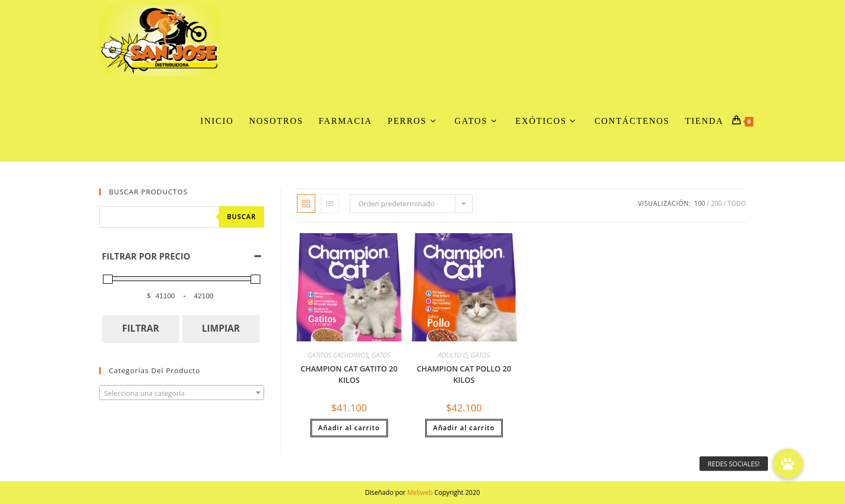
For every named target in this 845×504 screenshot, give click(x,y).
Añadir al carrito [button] (349, 428)
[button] (788, 464)
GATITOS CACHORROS (338, 355)
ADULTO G (453, 355)
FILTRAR (141, 328)
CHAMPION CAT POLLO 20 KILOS (464, 374)
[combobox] (182, 393)
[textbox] (182, 393)
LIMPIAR (221, 328)
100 (700, 203)
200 (716, 203)
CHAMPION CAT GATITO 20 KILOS (349, 374)
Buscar (241, 217)
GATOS (381, 355)
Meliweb (420, 492)
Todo (737, 203)
